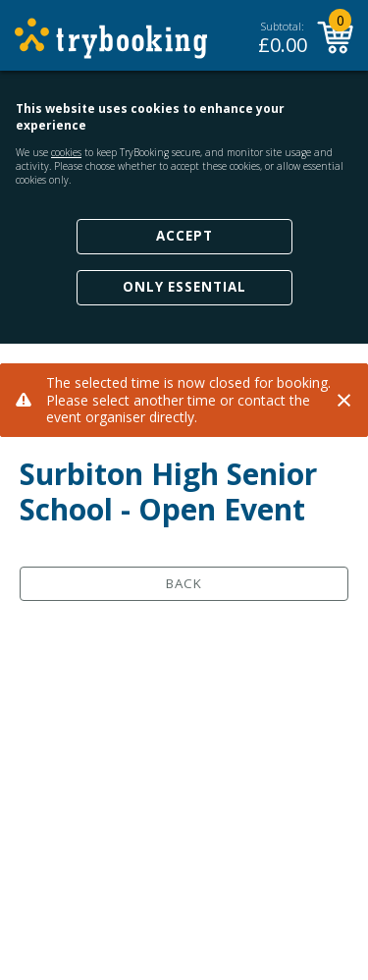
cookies (66, 152)
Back (184, 583)
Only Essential (184, 287)
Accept (184, 236)
